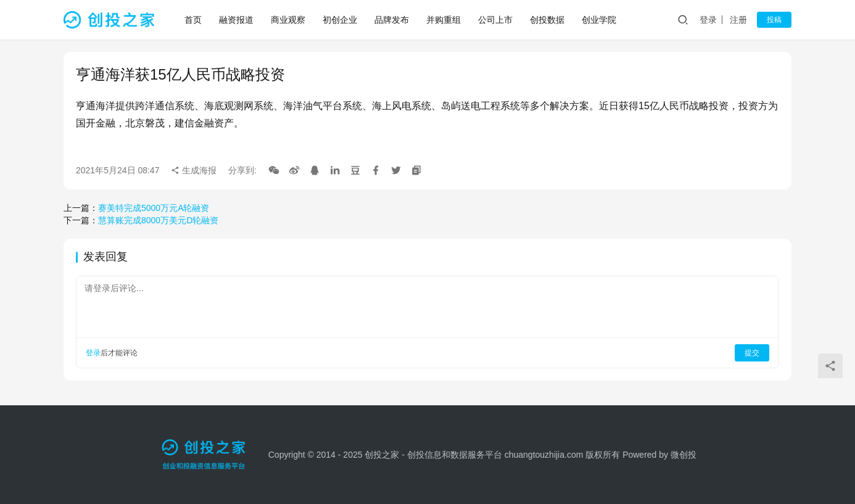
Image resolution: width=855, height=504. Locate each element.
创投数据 (547, 20)
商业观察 (288, 20)
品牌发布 (392, 20)
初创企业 (340, 20)
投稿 (774, 20)
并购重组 (444, 20)
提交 (752, 353)
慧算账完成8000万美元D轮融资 (158, 220)
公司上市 (495, 20)
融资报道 (236, 20)
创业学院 (599, 20)
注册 (738, 20)
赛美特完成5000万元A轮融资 (154, 208)
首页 (193, 20)
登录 (708, 20)
